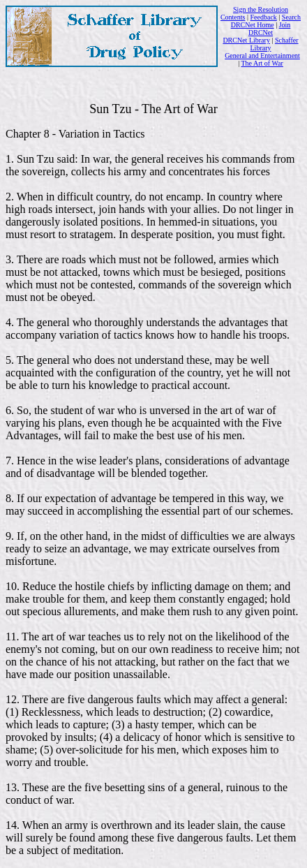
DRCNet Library (246, 40)
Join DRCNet (269, 29)
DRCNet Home (253, 25)
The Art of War (262, 63)
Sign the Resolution (261, 9)
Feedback (264, 17)
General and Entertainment (262, 56)
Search (291, 17)
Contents (233, 17)
